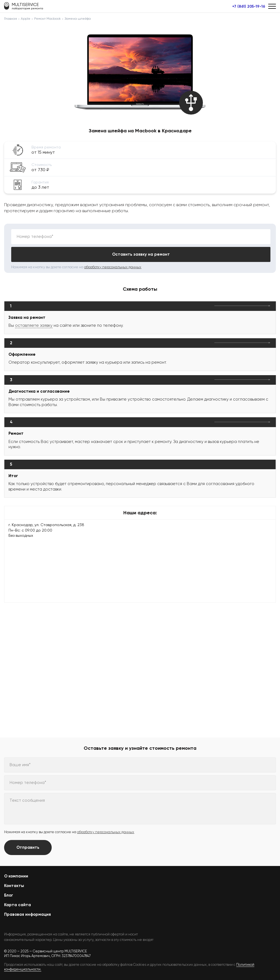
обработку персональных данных (113, 267)
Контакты (14, 886)
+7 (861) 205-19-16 (249, 7)
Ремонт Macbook (47, 19)
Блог (9, 895)
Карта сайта (17, 905)
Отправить (28, 847)
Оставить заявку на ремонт (141, 254)
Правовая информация (27, 914)
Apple (26, 19)
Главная (11, 19)
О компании (16, 876)
